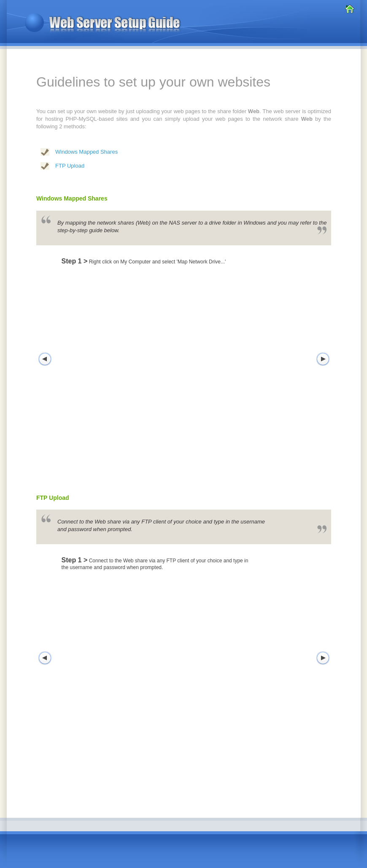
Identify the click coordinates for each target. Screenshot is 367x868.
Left (45, 359)
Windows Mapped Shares (86, 152)
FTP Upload (70, 166)
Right (323, 359)
